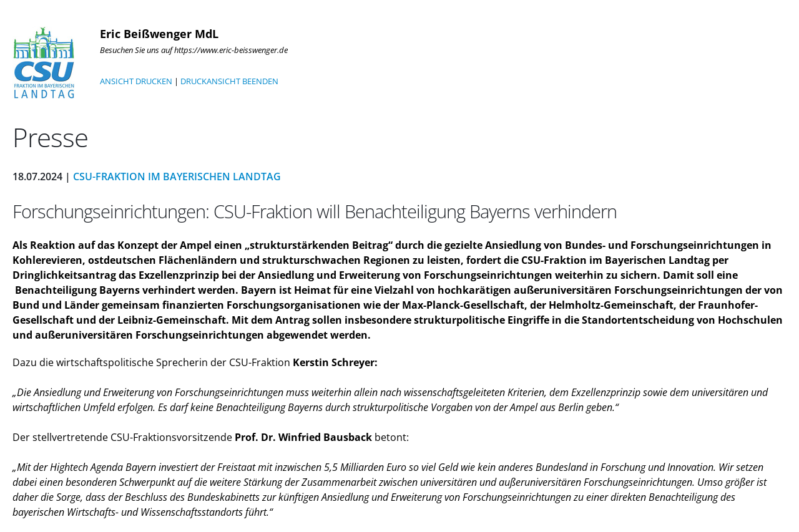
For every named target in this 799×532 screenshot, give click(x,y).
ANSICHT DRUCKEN (136, 81)
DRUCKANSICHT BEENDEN (229, 81)
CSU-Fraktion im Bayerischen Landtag (177, 177)
